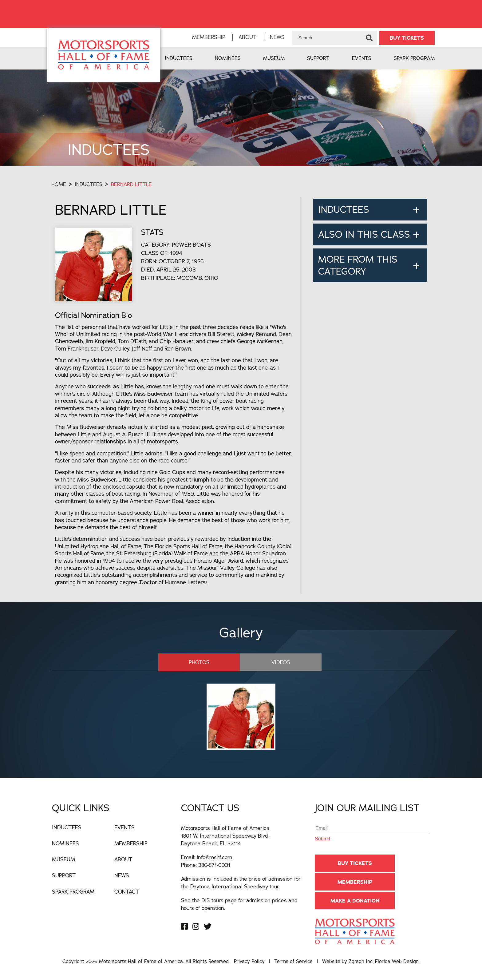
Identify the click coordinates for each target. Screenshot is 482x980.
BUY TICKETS (407, 38)
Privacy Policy (249, 961)
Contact (127, 892)
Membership (209, 37)
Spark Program (414, 58)
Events (362, 58)
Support (318, 58)
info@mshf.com (214, 857)
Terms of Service (293, 961)
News (277, 37)
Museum (274, 58)
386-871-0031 (214, 865)
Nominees (228, 58)
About (248, 37)
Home (59, 184)
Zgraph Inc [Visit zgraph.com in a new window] (361, 961)
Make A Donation (355, 901)
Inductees (179, 58)
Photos (199, 662)
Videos (281, 662)
